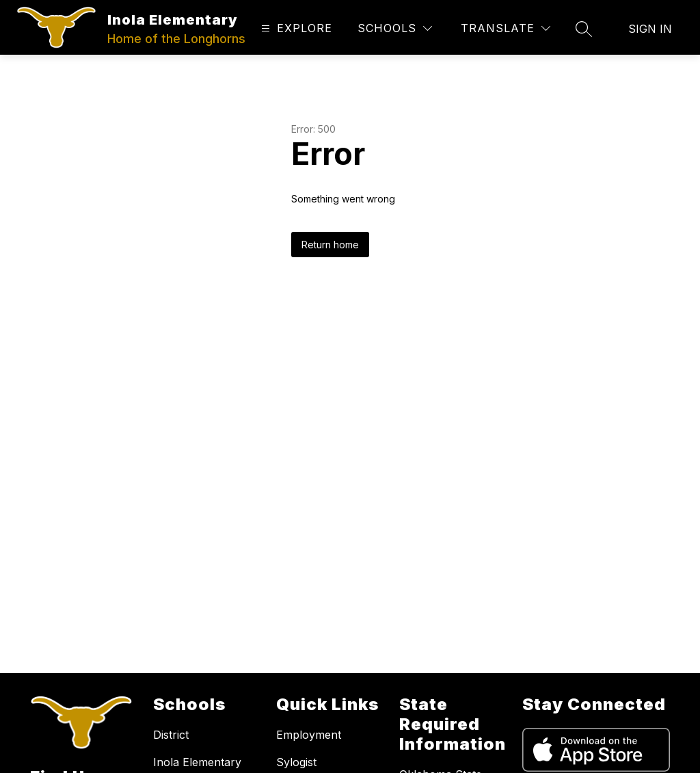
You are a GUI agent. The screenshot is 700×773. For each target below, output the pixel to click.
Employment (309, 735)
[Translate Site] (506, 28)
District (171, 735)
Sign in (650, 29)
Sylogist (296, 762)
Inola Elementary (197, 762)
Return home (330, 245)
